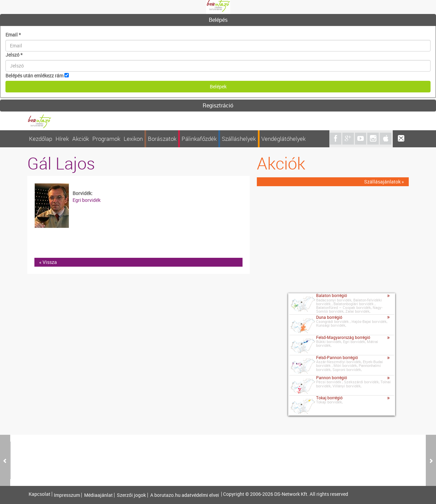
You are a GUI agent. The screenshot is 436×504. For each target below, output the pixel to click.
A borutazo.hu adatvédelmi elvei (185, 495)
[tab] (218, 20)
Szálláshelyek (239, 139)
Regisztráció (218, 105)
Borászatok (162, 139)
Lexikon (133, 139)
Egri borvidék (87, 200)
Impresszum (67, 495)
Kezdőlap (41, 139)
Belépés (218, 20)
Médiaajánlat (98, 495)
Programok (106, 139)
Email (13, 35)
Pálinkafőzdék (199, 139)
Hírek (62, 139)
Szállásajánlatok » (384, 182)
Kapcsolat (40, 494)
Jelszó (14, 55)
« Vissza (48, 262)
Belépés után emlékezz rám (34, 76)
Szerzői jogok (131, 495)
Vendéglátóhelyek (283, 139)
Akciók (81, 139)
